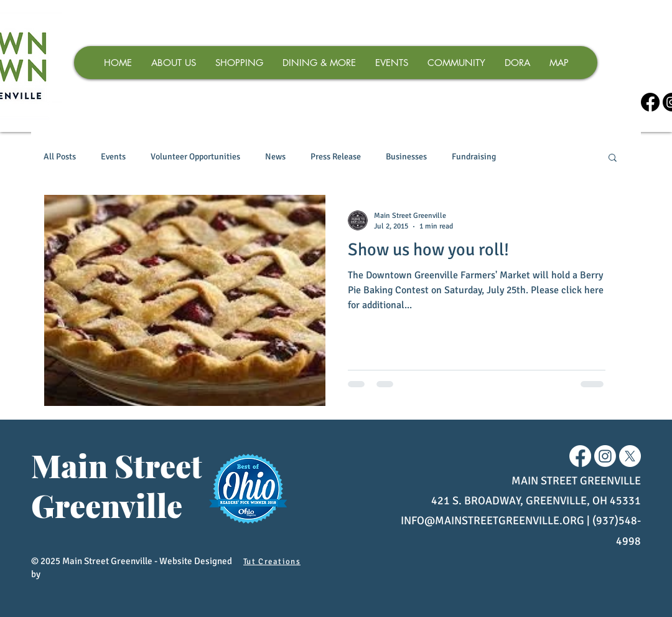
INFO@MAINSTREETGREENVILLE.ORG (492, 520)
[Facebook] (650, 102)
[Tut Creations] (273, 562)
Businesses (406, 157)
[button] (613, 158)
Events (113, 157)
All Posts (60, 157)
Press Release (336, 157)
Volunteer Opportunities (195, 157)
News (275, 157)
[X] (630, 456)
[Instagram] (605, 456)
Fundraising (474, 157)
